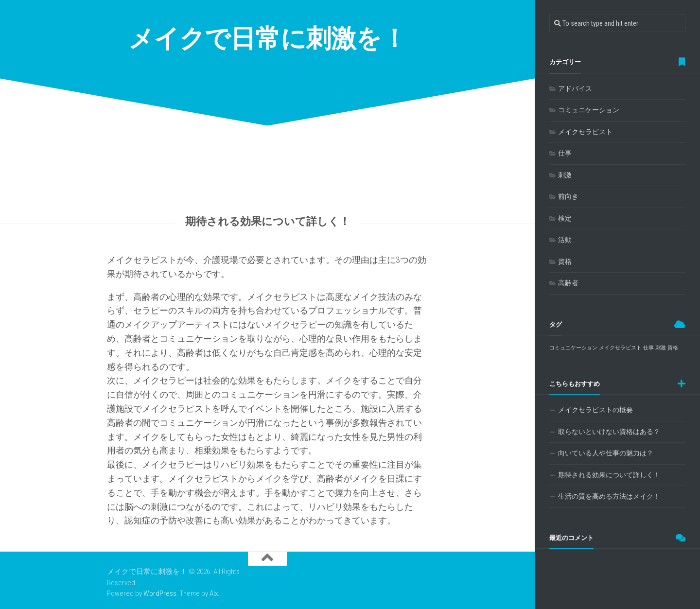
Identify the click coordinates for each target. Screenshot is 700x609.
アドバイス (575, 88)
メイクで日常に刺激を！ (268, 39)
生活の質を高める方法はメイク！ (609, 496)
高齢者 (568, 283)
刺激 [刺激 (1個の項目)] (661, 348)
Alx (214, 593)
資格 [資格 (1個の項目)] (673, 348)
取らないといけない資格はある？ (609, 432)
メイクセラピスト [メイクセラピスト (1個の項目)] (620, 348)
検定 (565, 218)
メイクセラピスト (585, 132)
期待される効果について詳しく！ (609, 475)
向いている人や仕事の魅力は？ (606, 453)
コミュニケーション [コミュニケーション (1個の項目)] (573, 348)
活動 (565, 240)
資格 (565, 261)
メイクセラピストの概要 (595, 410)
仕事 (565, 153)
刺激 (565, 175)
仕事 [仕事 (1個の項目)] (648, 348)
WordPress (160, 593)
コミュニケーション (589, 110)
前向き (568, 196)
